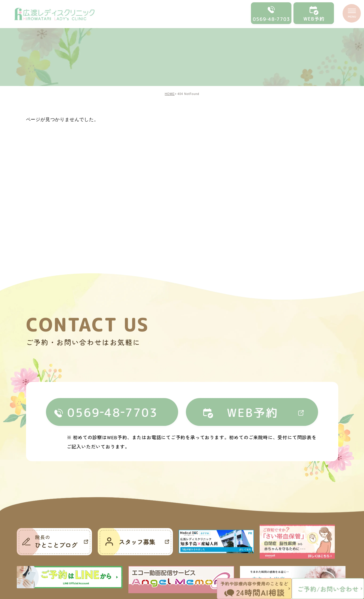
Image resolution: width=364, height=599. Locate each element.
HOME (170, 94)
